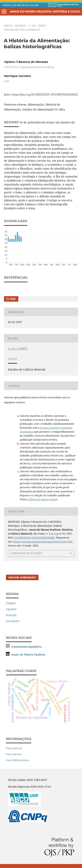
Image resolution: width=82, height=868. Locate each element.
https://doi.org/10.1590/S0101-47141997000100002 (44, 95)
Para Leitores (14, 748)
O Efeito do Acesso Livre (41, 499)
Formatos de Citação (26, 553)
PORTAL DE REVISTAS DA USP (21, 5)
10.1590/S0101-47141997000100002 (34, 538)
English (11, 603)
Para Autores (14, 754)
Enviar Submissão (22, 577)
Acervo (21, 26)
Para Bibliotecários (17, 760)
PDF (13, 299)
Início (8, 26)
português (13, 621)
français (11, 615)
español (11, 609)
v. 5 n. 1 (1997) (37, 26)
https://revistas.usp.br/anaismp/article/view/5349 (43, 542)
